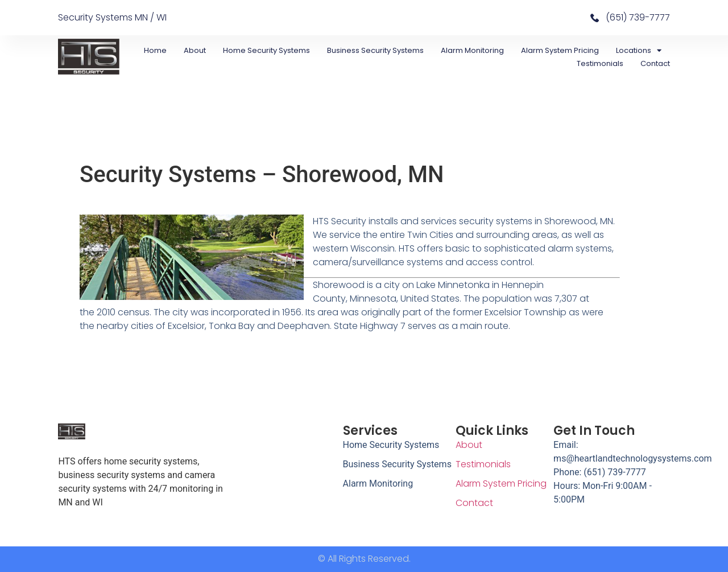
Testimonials (600, 63)
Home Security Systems (266, 50)
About (195, 50)
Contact (655, 63)
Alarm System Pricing (560, 50)
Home (155, 50)
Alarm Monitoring (472, 50)
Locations (639, 50)
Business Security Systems (375, 50)
